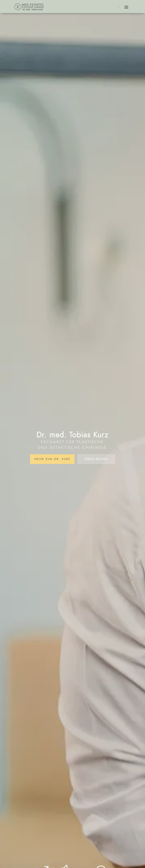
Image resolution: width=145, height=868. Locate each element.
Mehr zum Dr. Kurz (52, 459)
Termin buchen (96, 459)
